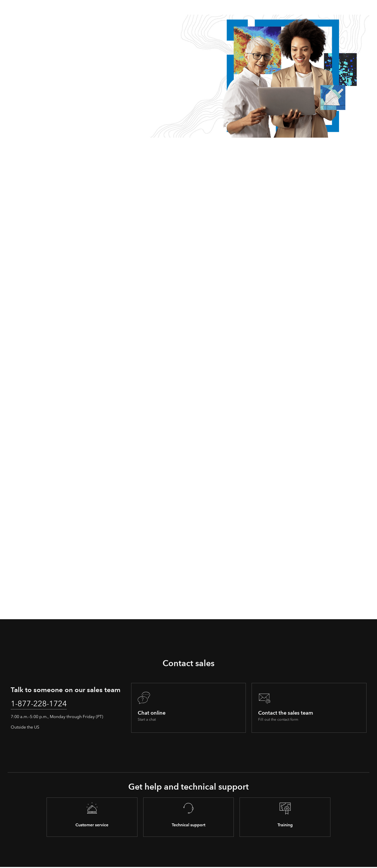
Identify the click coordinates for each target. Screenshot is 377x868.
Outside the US (25, 728)
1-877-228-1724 (42, 704)
